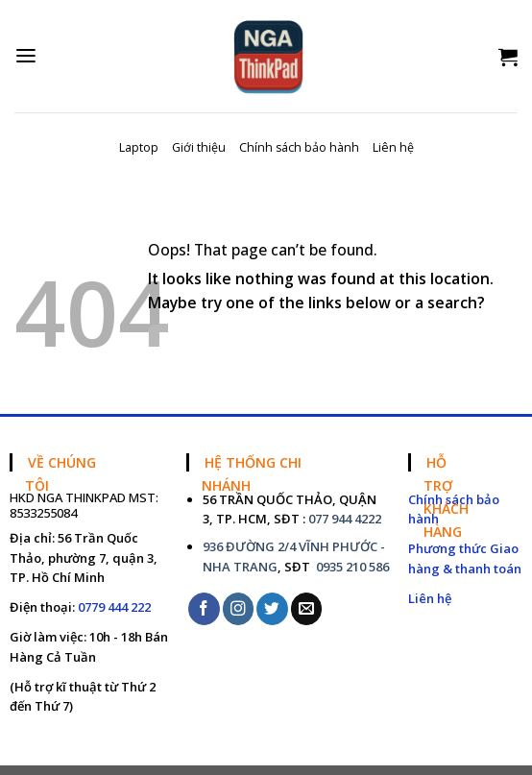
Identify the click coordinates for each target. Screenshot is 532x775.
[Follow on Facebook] (204, 608)
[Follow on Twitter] (272, 608)
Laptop (139, 147)
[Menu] (26, 56)
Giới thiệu (199, 147)
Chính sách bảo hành (299, 147)
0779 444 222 (114, 607)
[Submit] (503, 344)
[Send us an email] (307, 608)
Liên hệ (393, 147)
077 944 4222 (345, 519)
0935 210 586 (351, 567)
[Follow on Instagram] (239, 608)
